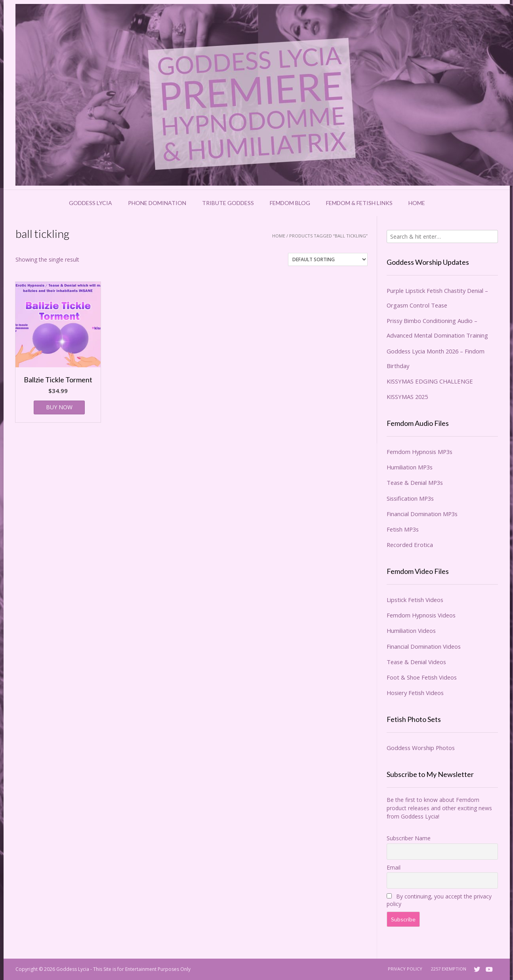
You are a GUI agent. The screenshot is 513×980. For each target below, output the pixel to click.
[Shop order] (328, 259)
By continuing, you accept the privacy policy (439, 900)
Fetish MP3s (403, 529)
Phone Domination (157, 203)
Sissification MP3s (410, 498)
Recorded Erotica (410, 545)
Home (417, 203)
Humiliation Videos (411, 631)
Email (394, 867)
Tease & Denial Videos (416, 662)
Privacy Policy (405, 969)
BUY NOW (59, 407)
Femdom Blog (290, 203)
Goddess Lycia (91, 203)
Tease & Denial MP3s (415, 482)
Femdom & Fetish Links (359, 203)
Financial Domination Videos (424, 646)
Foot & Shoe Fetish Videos (422, 677)
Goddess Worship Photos (421, 748)
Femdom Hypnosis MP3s (420, 452)
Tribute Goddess (228, 203)
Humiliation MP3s (410, 467)
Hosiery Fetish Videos (415, 693)
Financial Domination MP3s (422, 514)
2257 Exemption (449, 969)
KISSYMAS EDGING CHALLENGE (430, 381)
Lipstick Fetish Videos (415, 600)
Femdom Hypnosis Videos (421, 615)
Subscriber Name (409, 838)
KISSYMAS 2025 (407, 397)
